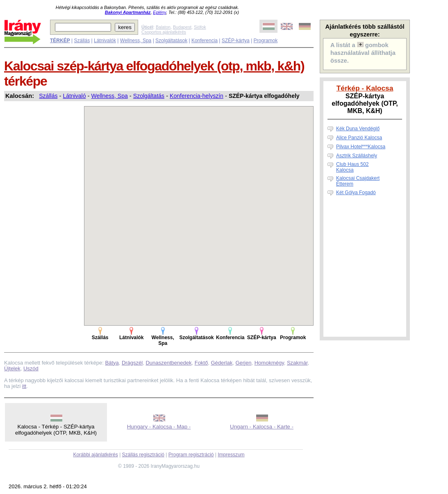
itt (24, 386)
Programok (266, 41)
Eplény (159, 12)
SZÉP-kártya (236, 41)
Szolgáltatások (171, 41)
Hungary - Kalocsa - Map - (159, 427)
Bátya (112, 363)
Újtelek (12, 368)
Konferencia (205, 41)
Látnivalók (105, 41)
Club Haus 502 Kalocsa (352, 167)
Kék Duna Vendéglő (358, 129)
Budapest (182, 27)
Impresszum (231, 455)
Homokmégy (269, 363)
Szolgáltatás (149, 96)
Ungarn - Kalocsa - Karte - (262, 427)
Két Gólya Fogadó (356, 193)
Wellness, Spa (136, 41)
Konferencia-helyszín (197, 96)
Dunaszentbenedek (168, 363)
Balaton (163, 27)
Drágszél (132, 363)
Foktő (201, 363)
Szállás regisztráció (143, 455)
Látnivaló (74, 96)
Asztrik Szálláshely (357, 156)
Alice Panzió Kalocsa (359, 138)
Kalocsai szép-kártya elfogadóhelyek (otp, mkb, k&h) (154, 66)
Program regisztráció (191, 455)
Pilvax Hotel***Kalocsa (361, 147)
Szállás (82, 41)
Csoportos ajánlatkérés (164, 32)
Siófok (200, 27)
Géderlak (222, 363)
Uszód (31, 368)
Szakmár (297, 363)
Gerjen (243, 363)
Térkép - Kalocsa (365, 88)
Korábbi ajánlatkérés (95, 455)
